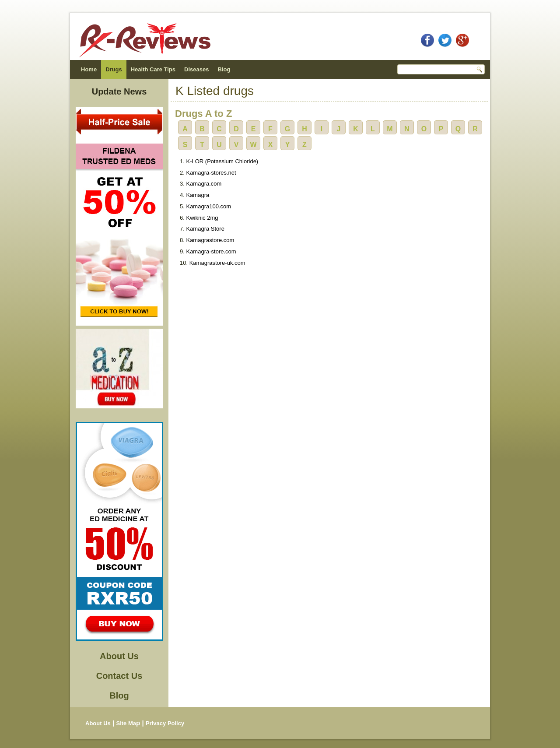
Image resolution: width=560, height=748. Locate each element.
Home (89, 69)
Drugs (114, 69)
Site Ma (126, 723)
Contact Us (119, 676)
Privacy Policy (165, 723)
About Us (119, 656)
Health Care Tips (153, 69)
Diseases (196, 69)
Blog (224, 69)
